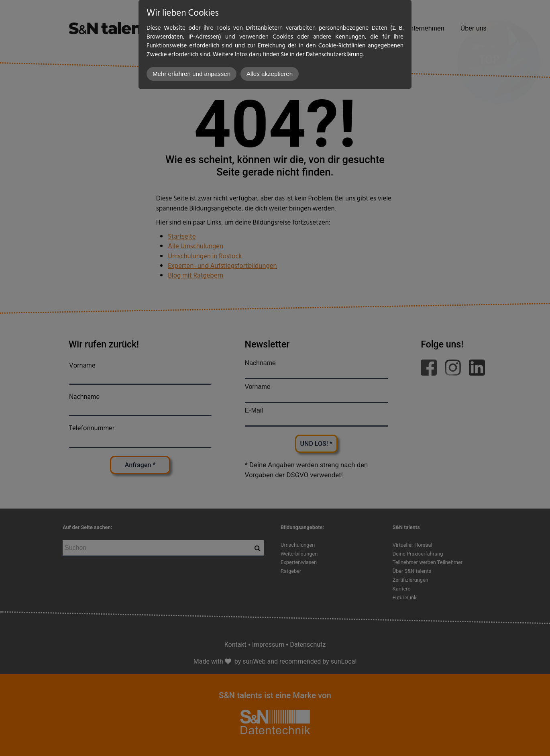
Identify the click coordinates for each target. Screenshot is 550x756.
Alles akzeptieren (270, 74)
